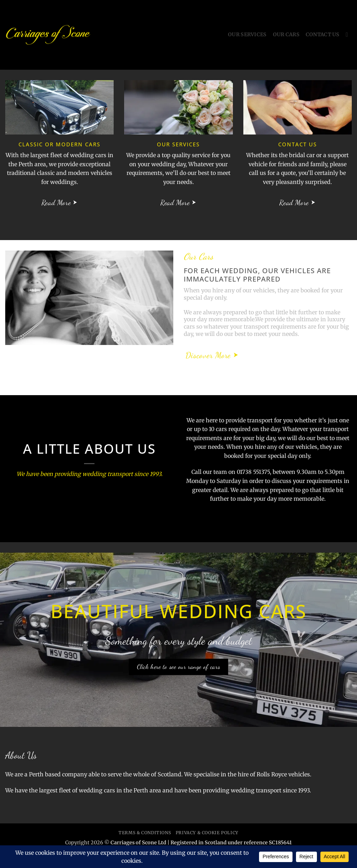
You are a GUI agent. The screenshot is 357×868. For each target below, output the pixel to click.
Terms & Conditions (145, 833)
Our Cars (286, 34)
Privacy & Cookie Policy (207, 833)
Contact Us (323, 34)
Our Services (247, 34)
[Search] (349, 35)
